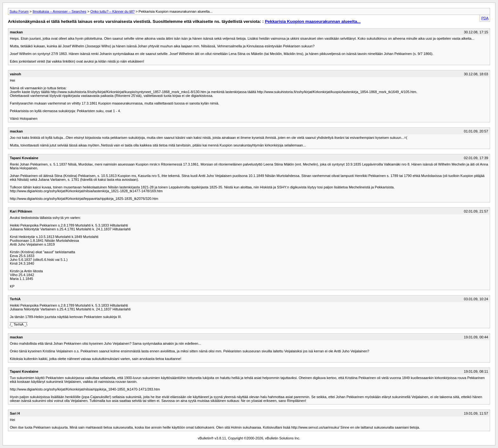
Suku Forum (19, 11)
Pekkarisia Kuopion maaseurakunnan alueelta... (313, 21)
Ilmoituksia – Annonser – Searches (59, 11)
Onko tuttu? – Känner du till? (112, 11)
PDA (485, 18)
